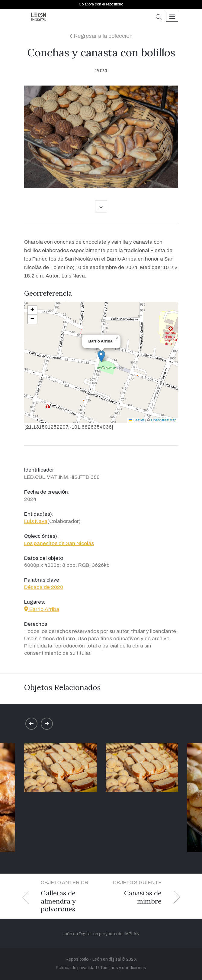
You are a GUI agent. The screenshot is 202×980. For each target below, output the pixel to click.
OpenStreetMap (164, 420)
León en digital (107, 959)
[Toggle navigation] (172, 17)
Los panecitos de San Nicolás (59, 543)
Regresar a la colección (101, 36)
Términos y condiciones (123, 968)
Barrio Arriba (42, 609)
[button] (159, 18)
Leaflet (136, 420)
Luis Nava (36, 521)
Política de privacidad (76, 968)
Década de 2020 (44, 587)
